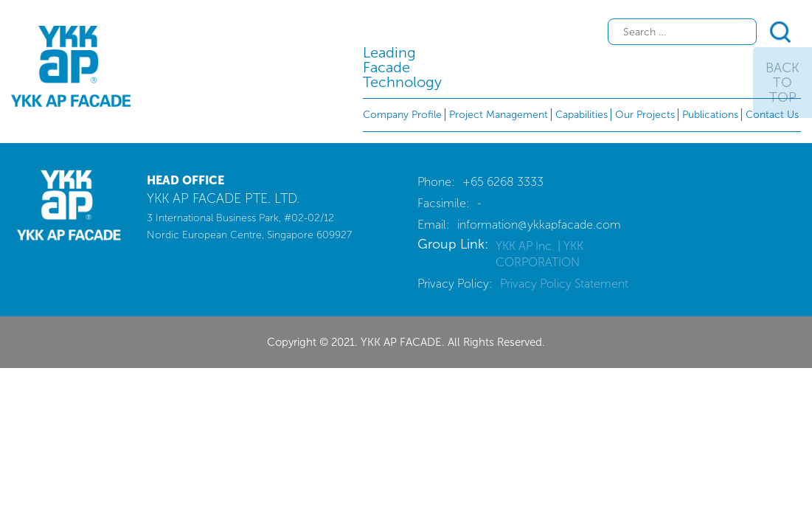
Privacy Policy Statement (564, 284)
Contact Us (772, 115)
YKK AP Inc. (527, 246)
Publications (710, 115)
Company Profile (402, 115)
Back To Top (782, 83)
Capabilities (582, 115)
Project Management (499, 115)
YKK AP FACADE (71, 66)
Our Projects (645, 115)
